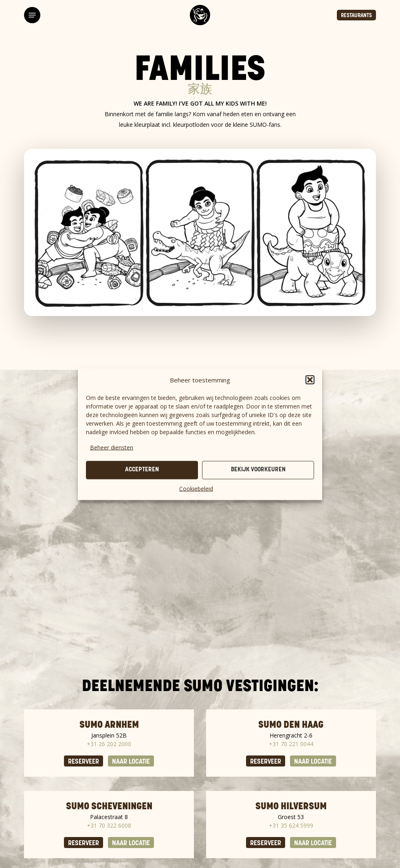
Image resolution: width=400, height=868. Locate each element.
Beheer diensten (112, 447)
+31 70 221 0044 (291, 744)
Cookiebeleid (196, 488)
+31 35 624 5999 (291, 825)
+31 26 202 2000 (109, 744)
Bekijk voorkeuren (258, 470)
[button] (310, 380)
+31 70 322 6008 (109, 825)
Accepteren (142, 470)
